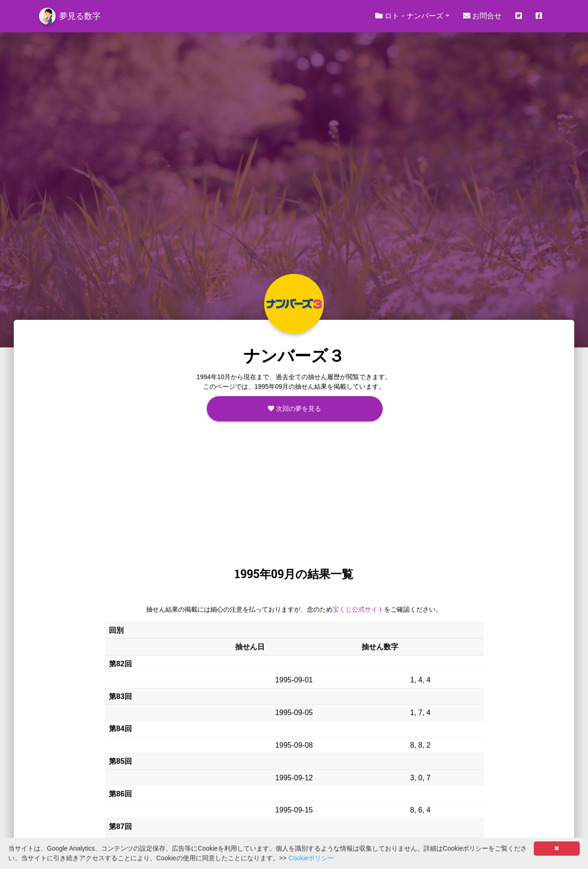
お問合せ (482, 16)
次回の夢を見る (294, 409)
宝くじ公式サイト (358, 609)
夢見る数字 (70, 16)
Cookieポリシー (311, 858)
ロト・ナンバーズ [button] (409, 16)
